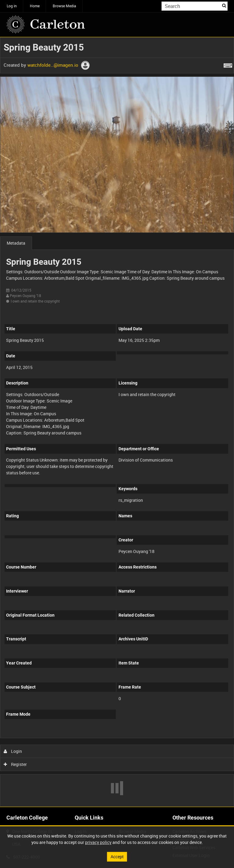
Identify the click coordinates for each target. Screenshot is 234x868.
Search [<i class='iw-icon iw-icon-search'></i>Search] (224, 5)
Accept (117, 857)
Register (15, 764)
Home (35, 6)
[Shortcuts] (228, 64)
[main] (117, 422)
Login (13, 751)
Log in (12, 6)
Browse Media (64, 6)
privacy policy (98, 842)
